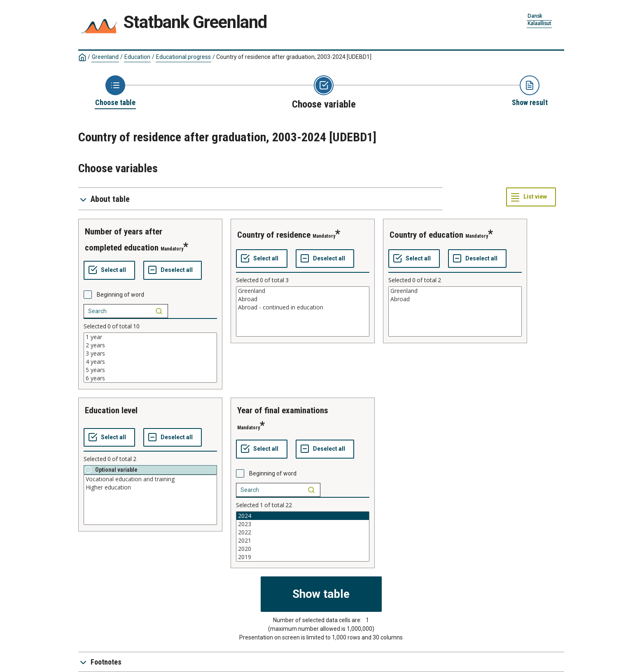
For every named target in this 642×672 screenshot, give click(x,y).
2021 (303, 541)
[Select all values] (109, 270)
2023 (303, 524)
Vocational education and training (150, 479)
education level (111, 410)
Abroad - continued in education (303, 307)
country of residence (274, 235)
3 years (150, 354)
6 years (150, 378)
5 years (150, 370)
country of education (426, 235)
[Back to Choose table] (115, 91)
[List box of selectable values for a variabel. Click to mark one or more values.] (150, 358)
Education (137, 57)
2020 (303, 549)
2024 (303, 516)
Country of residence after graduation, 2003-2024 (294, 57)
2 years (150, 345)
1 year (150, 337)
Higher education (150, 487)
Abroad (303, 299)
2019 (303, 557)
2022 (303, 532)
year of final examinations (283, 410)
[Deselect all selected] (173, 270)
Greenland (105, 57)
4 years (150, 362)
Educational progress (183, 57)
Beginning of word (120, 295)
